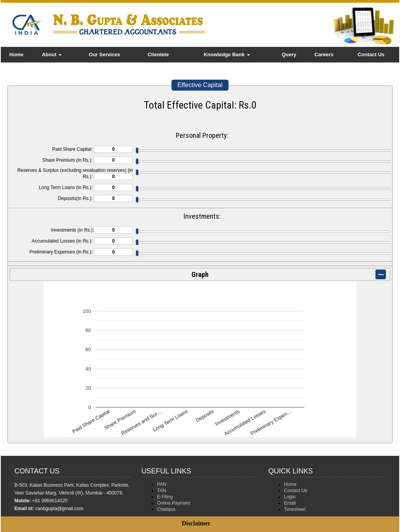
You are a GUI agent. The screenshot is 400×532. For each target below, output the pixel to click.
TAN (162, 491)
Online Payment (174, 503)
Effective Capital (200, 85)
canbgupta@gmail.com (59, 509)
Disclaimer (196, 523)
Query (289, 54)
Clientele (158, 54)
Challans (166, 509)
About (52, 54)
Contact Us (371, 54)
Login (290, 497)
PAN (162, 484)
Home (16, 54)
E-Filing (165, 497)
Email (290, 503)
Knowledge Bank (227, 54)
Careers (324, 54)
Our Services (104, 54)
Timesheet (295, 509)
